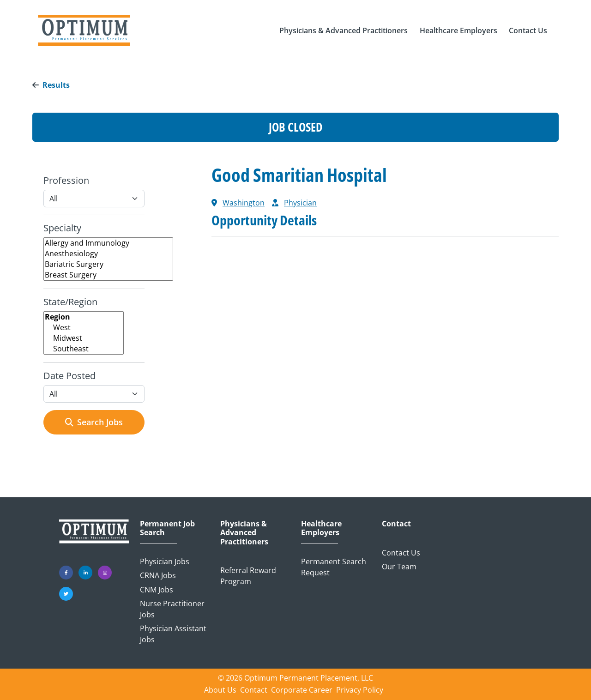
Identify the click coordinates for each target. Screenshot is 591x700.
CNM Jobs (157, 590)
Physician (300, 203)
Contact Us (401, 553)
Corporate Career (302, 690)
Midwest (84, 338)
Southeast (84, 349)
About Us (220, 690)
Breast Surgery (108, 275)
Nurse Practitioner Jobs (172, 609)
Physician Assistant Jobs (173, 634)
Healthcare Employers (321, 528)
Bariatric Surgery (108, 264)
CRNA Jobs (158, 575)
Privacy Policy (360, 690)
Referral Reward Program (248, 576)
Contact (396, 524)
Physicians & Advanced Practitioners (244, 533)
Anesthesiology (108, 254)
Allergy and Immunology (108, 243)
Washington (244, 203)
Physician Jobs (165, 561)
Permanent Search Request (334, 567)
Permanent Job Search (167, 528)
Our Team (399, 567)
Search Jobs (94, 422)
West (84, 328)
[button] (344, 30)
